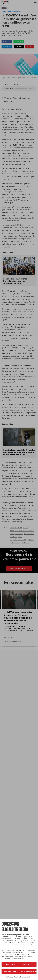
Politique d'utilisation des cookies (19, 977)
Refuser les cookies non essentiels (20, 971)
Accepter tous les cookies (19, 964)
